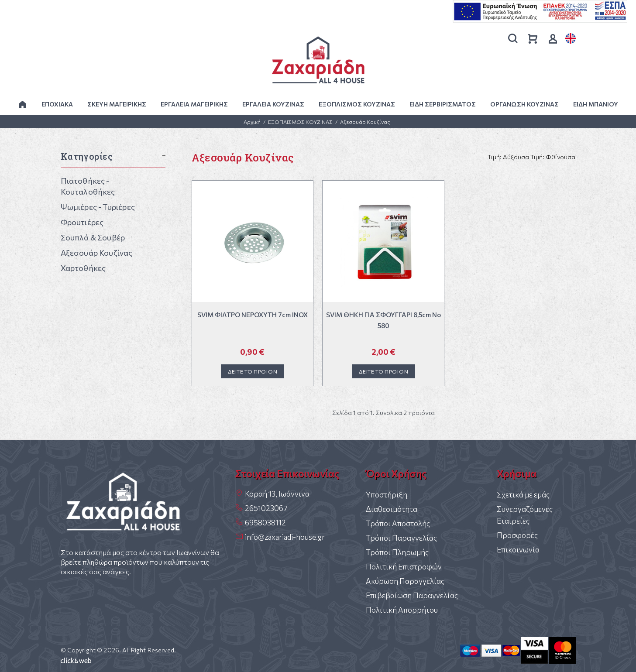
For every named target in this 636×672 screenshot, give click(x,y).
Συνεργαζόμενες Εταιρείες (525, 515)
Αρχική (252, 122)
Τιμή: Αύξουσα (508, 157)
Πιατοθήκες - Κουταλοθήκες (88, 186)
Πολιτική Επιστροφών (404, 567)
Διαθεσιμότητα (392, 509)
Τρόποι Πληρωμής (397, 552)
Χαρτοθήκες (83, 268)
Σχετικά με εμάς (523, 495)
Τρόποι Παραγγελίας (401, 538)
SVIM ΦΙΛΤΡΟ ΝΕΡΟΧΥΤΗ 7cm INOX (253, 315)
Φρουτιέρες (82, 222)
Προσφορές (517, 535)
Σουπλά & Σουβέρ (93, 237)
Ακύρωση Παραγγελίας (405, 581)
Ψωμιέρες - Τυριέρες (98, 207)
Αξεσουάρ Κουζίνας (365, 122)
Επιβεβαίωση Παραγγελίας (412, 595)
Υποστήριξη (387, 495)
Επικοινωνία (518, 550)
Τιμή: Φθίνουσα (553, 157)
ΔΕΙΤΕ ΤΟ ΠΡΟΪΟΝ (253, 371)
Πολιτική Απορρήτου (402, 610)
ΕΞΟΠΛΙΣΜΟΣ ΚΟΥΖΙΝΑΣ (300, 122)
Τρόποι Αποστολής (398, 523)
